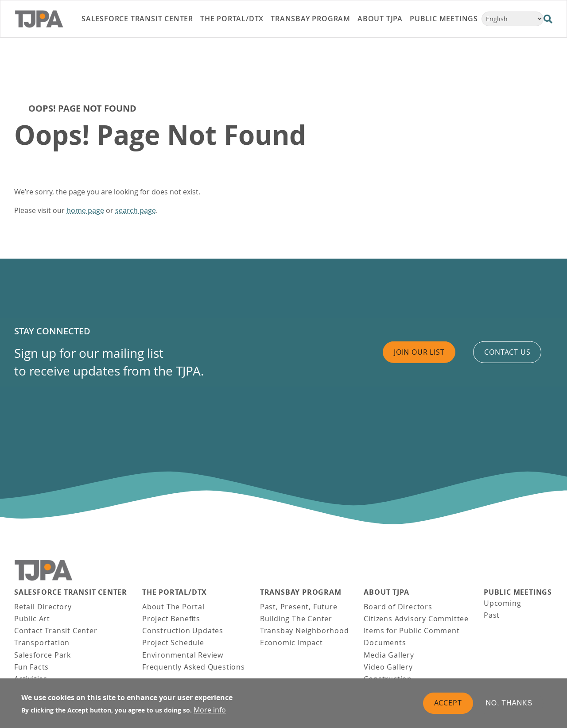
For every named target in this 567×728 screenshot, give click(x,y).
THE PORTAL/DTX (175, 592)
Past (492, 615)
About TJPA (386, 592)
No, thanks (509, 703)
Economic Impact (291, 643)
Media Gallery (389, 655)
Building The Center (296, 619)
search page (136, 210)
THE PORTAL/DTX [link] (232, 19)
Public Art (32, 619)
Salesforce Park (43, 655)
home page (85, 210)
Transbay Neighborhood (305, 631)
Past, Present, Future (299, 607)
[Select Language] (513, 19)
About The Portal (173, 607)
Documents (385, 643)
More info (210, 710)
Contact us (507, 352)
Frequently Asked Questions (194, 667)
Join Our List (419, 352)
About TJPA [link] (380, 19)
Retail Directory (43, 607)
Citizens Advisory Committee (416, 619)
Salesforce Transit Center (71, 592)
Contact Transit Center (56, 631)
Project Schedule (173, 643)
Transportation (42, 643)
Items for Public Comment (412, 631)
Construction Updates (183, 631)
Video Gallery (388, 667)
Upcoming (502, 603)
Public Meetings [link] (444, 19)
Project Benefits (171, 619)
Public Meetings (518, 592)
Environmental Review (183, 655)
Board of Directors (398, 607)
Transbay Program (301, 592)
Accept (448, 703)
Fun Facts (31, 667)
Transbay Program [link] (311, 19)
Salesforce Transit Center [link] (137, 19)
